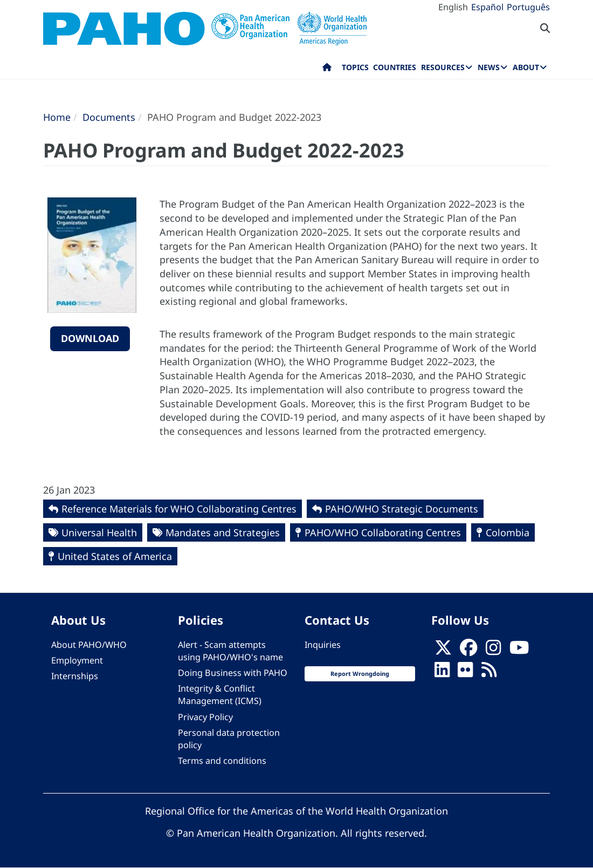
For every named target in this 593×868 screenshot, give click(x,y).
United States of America (115, 556)
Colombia (508, 532)
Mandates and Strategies (223, 532)
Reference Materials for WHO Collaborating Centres (179, 509)
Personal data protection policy (229, 739)
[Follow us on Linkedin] (442, 673)
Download (90, 338)
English (453, 7)
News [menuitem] (489, 67)
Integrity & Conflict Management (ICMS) (220, 695)
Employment (77, 660)
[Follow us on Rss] (489, 673)
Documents (109, 117)
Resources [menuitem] (443, 67)
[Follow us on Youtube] (519, 651)
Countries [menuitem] (395, 67)
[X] (443, 651)
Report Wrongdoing (360, 674)
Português (528, 7)
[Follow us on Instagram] (493, 651)
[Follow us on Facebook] (468, 651)
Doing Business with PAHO (233, 673)
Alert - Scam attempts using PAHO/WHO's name (230, 651)
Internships (75, 676)
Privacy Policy (205, 717)
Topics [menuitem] (355, 67)
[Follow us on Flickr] (465, 673)
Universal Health (99, 532)
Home (57, 117)
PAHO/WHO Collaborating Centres (383, 532)
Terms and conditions (222, 761)
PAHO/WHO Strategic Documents (402, 509)
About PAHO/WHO (89, 645)
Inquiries (323, 645)
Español (487, 7)
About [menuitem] (526, 67)
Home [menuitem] (327, 70)
